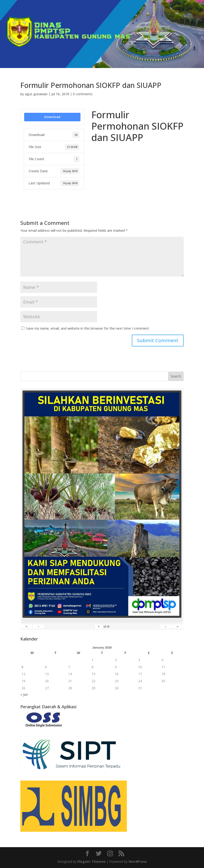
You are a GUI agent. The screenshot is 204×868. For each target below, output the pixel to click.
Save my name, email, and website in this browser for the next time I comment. (88, 328)
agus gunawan (36, 94)
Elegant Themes (91, 861)
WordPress (138, 861)
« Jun (24, 694)
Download (52, 117)
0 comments (83, 94)
